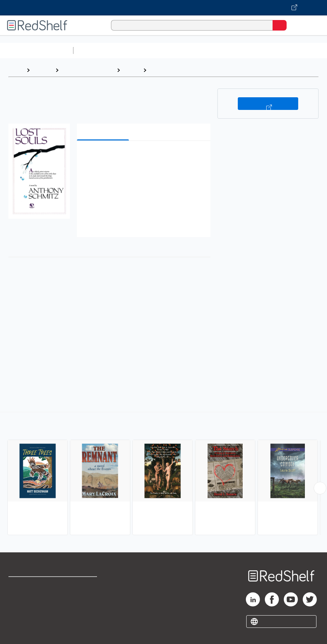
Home (16, 70)
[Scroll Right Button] (320, 488)
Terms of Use (84, 585)
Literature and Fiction (88, 70)
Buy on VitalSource (268, 104)
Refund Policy (85, 601)
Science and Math (138, 50)
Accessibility (83, 616)
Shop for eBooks (29, 585)
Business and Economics (273, 50)
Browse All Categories (37, 50)
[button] (143, 157)
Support (18, 601)
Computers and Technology (201, 50)
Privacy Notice (26, 616)
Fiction (132, 70)
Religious (162, 70)
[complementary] (163, 474)
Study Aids (95, 50)
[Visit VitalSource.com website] (163, 8)
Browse (42, 70)
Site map (19, 632)
